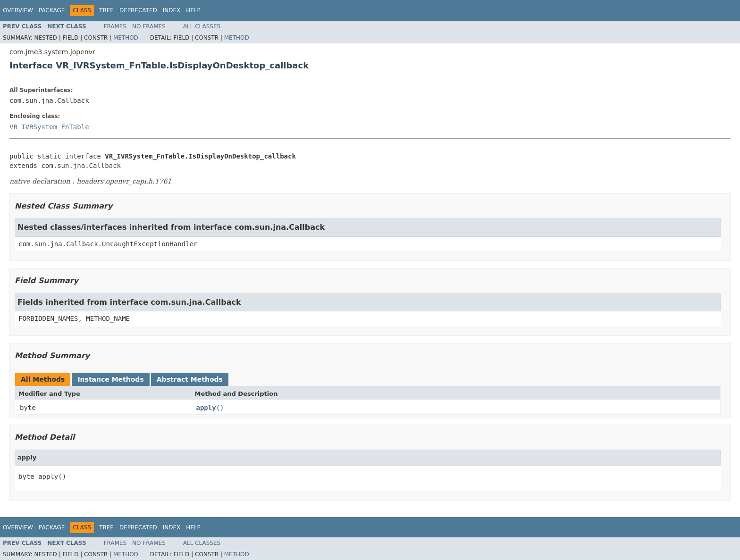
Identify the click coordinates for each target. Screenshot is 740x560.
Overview (18, 10)
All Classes (202, 26)
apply (206, 408)
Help (193, 10)
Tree (106, 10)
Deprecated (138, 10)
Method (126, 38)
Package (52, 10)
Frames (115, 26)
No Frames (149, 26)
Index (172, 10)
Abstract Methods (190, 379)
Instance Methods (110, 379)
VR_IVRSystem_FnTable (49, 127)
